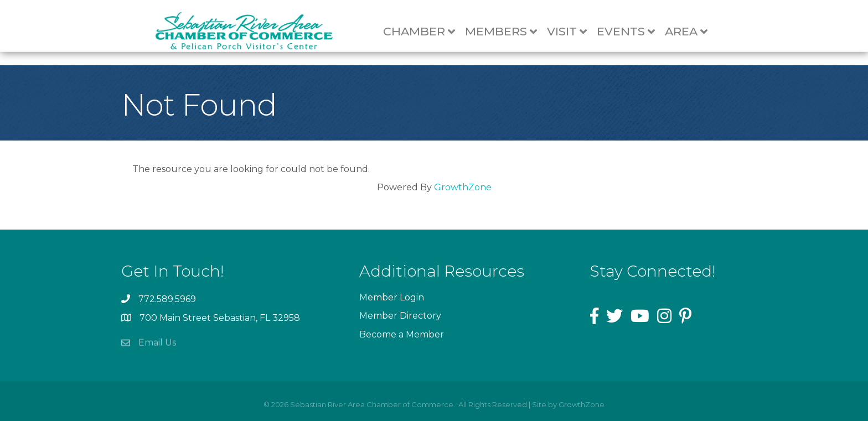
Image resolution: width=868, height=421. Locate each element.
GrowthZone (463, 187)
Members (507, 32)
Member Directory (400, 316)
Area (692, 32)
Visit (572, 32)
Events (631, 32)
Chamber (425, 32)
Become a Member (402, 334)
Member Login (392, 297)
